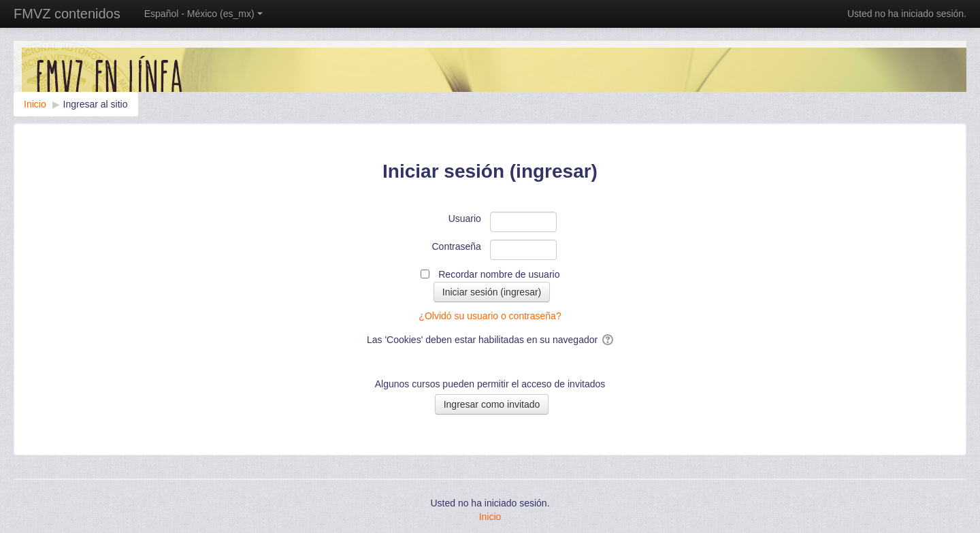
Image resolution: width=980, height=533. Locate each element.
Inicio (490, 517)
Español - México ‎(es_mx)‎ (203, 14)
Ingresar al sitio (96, 104)
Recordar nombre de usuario (499, 274)
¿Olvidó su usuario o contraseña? (490, 316)
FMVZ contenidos (67, 14)
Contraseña (457, 246)
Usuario (465, 219)
